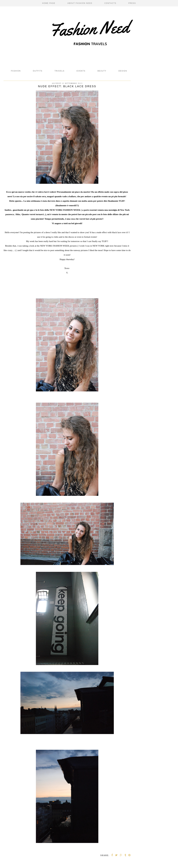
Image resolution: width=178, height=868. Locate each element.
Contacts (110, 3)
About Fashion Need (80, 3)
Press (132, 3)
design (123, 71)
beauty (102, 71)
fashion (16, 71)
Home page (49, 3)
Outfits (38, 71)
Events (81, 71)
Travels (60, 71)
